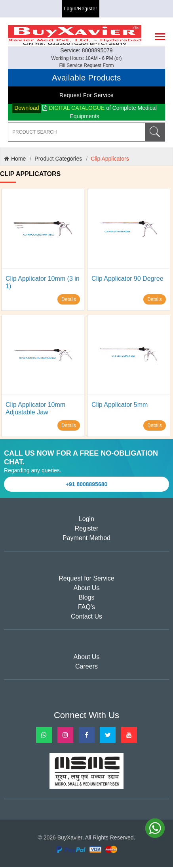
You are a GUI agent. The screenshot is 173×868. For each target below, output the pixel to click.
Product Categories (58, 159)
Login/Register (80, 9)
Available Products (86, 79)
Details (69, 300)
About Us (87, 589)
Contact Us (86, 617)
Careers (86, 667)
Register (87, 529)
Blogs (86, 598)
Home (15, 159)
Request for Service (86, 96)
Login (86, 520)
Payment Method (86, 539)
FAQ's (86, 608)
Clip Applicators (110, 159)
